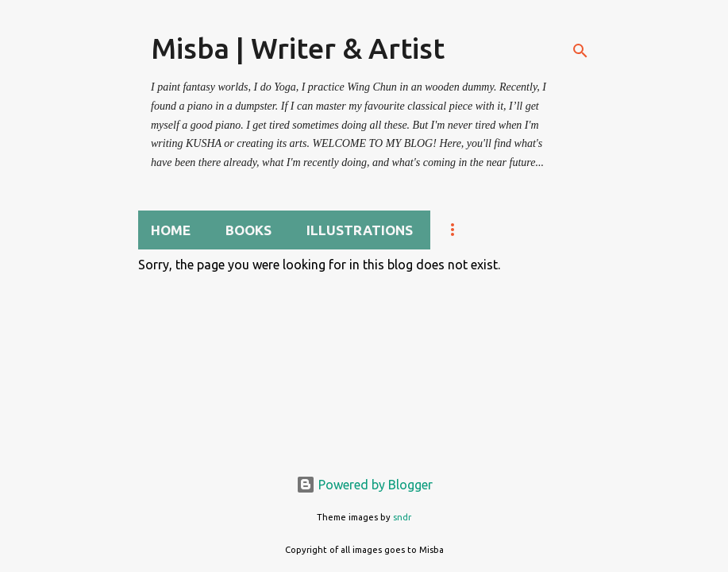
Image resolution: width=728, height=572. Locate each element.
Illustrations (360, 230)
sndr (402, 517)
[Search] (580, 51)
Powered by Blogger (364, 485)
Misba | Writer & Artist (298, 48)
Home (171, 230)
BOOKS (248, 230)
